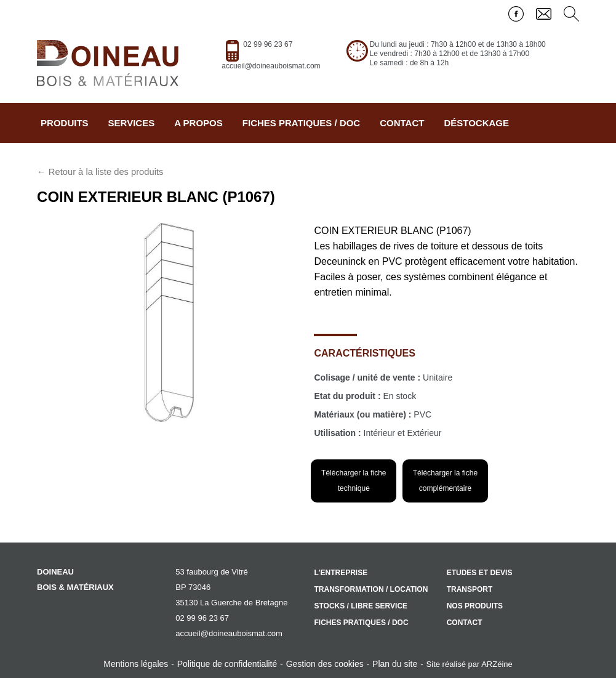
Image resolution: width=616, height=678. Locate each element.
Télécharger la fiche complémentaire (445, 481)
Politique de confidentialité (227, 664)
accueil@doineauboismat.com (271, 66)
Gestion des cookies (325, 664)
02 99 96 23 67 (268, 44)
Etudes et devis (480, 573)
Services (132, 123)
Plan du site (395, 664)
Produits (65, 123)
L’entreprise (341, 573)
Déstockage (476, 123)
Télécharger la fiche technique (354, 481)
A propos (198, 123)
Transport (470, 589)
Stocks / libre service (361, 606)
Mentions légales (136, 664)
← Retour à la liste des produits (100, 172)
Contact (402, 123)
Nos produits (475, 606)
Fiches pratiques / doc (301, 123)
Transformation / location (371, 589)
